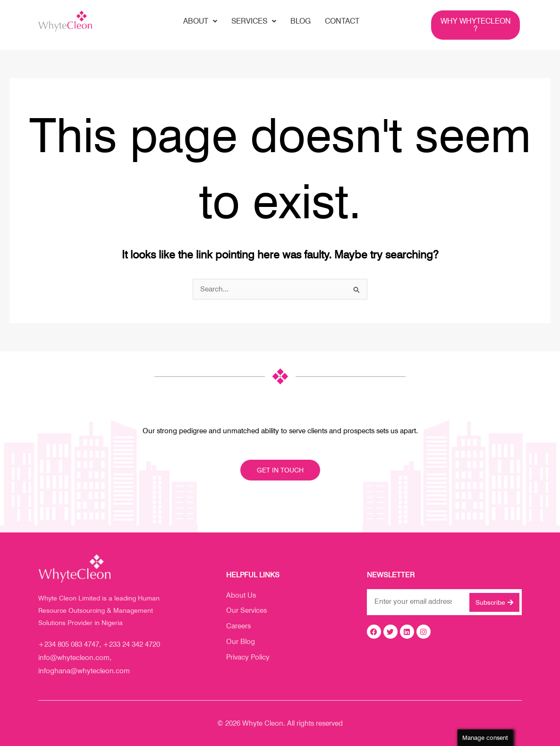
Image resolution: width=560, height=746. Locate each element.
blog (301, 21)
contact (342, 21)
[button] (200, 21)
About (200, 21)
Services (254, 21)
